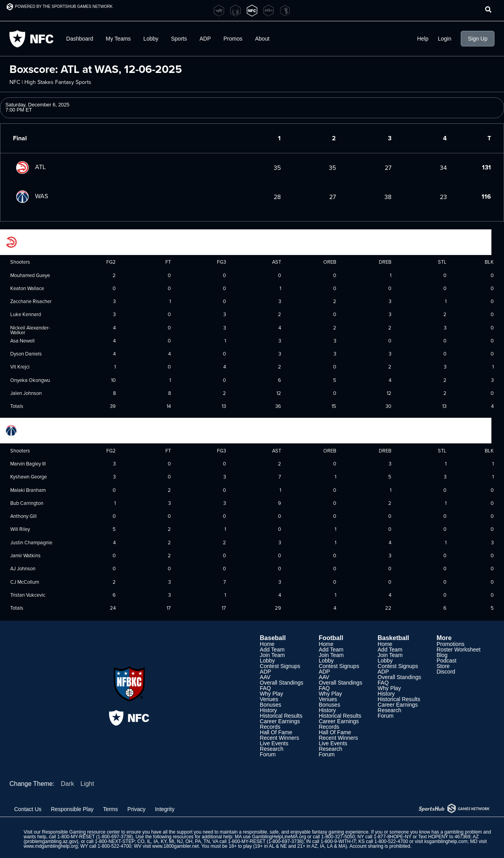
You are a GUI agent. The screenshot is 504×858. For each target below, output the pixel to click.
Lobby (151, 39)
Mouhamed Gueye (30, 275)
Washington (27, 430)
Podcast (447, 661)
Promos (233, 39)
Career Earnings (280, 721)
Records (270, 727)
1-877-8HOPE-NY (393, 837)
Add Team (272, 650)
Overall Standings (282, 683)
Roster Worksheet (459, 650)
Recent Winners (280, 738)
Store (443, 666)
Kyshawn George (29, 476)
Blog (442, 655)
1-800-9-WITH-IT (338, 841)
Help (423, 39)
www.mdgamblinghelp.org (51, 846)
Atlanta (22, 241)
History (269, 710)
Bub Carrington (27, 503)
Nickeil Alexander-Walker (30, 330)
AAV (265, 677)
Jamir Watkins (25, 555)
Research (272, 749)
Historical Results (281, 716)
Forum (268, 754)
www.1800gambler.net (176, 846)
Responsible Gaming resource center (81, 832)
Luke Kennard (26, 314)
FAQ (265, 688)
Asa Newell (22, 341)
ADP (205, 39)
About (262, 39)
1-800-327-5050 (338, 837)
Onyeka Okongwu (30, 380)
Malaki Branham (28, 490)
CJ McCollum (25, 582)
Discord (446, 672)
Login (445, 39)
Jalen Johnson (26, 393)
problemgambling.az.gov (51, 841)
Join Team (272, 655)
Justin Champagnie (31, 542)
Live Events (274, 743)
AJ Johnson (23, 568)
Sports (179, 39)
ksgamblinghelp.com (446, 841)
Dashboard (80, 39)
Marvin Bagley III (28, 463)
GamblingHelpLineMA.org (279, 837)
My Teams (119, 39)
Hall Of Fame (276, 732)
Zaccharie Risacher (31, 301)
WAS (31, 196)
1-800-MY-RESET (76, 837)
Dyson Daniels (26, 354)
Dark (67, 784)
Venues (269, 699)
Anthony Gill (23, 516)
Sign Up (478, 39)
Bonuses (271, 705)
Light (87, 784)
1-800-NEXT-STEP (115, 841)
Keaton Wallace (27, 288)
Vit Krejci (20, 367)
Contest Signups (280, 666)
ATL (29, 167)
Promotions (451, 644)
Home (267, 644)
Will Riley (20, 529)
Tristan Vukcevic (28, 595)
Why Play (271, 694)
